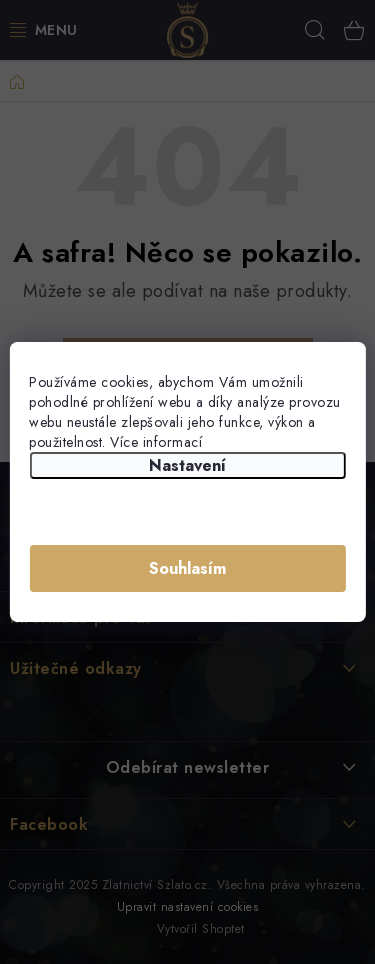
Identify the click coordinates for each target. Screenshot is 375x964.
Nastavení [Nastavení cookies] (187, 465)
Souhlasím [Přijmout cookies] (187, 568)
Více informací (156, 442)
